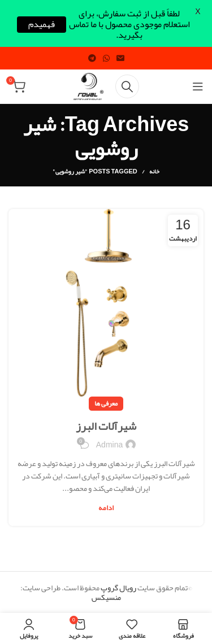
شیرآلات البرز (106, 426)
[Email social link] (120, 58)
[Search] (127, 86)
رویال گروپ (118, 588)
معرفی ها (106, 403)
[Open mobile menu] (198, 86)
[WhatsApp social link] (106, 58)
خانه (154, 171)
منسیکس (106, 597)
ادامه (106, 508)
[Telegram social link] (92, 58)
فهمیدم (42, 25)
